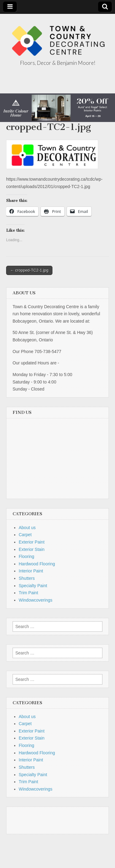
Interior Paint (31, 571)
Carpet (25, 535)
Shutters (27, 578)
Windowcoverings (36, 600)
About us (27, 528)
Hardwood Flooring (37, 564)
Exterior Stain (32, 549)
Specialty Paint (33, 586)
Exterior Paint (32, 542)
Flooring (27, 556)
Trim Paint (28, 593)
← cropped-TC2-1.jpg (29, 270)
